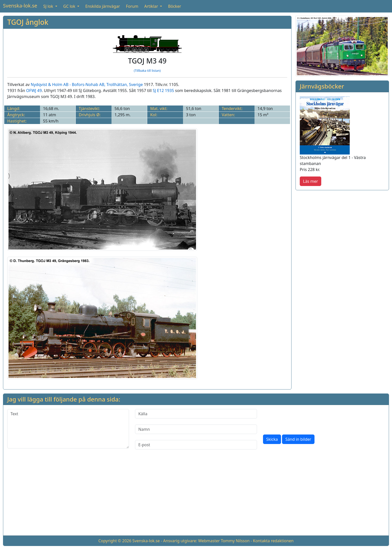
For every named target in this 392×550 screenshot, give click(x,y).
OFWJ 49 (34, 90)
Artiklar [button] (152, 6)
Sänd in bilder (298, 439)
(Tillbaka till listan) (147, 70)
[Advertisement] (196, 496)
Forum (132, 6)
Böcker (174, 6)
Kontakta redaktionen (273, 541)
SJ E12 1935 (163, 90)
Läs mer (310, 181)
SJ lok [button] (49, 6)
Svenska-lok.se (20, 6)
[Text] (68, 429)
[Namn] (196, 429)
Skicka (272, 439)
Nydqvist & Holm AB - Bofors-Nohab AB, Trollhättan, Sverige (87, 84)
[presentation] (301, 419)
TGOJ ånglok (28, 22)
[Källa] (196, 414)
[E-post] (196, 445)
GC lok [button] (70, 6)
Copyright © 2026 (115, 541)
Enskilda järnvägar (102, 6)
